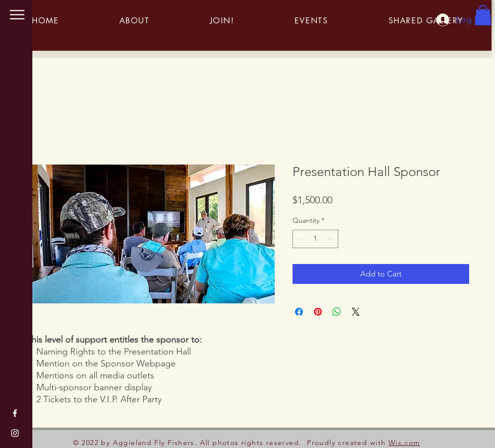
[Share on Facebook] (299, 312)
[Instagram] (15, 433)
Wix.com (404, 443)
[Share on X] (356, 312)
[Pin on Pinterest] (318, 312)
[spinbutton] (315, 239)
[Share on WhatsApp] (337, 312)
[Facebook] (15, 413)
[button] (17, 15)
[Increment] (331, 239)
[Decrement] (300, 239)
